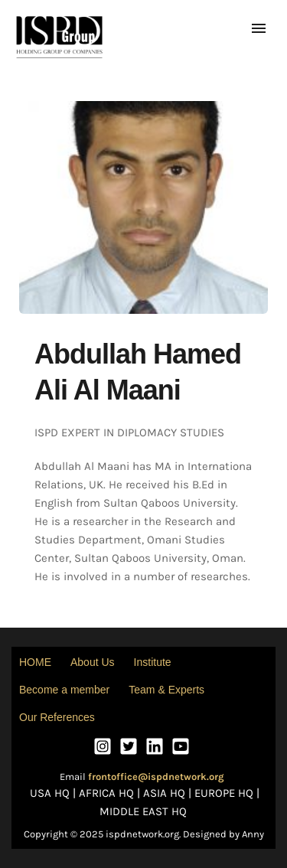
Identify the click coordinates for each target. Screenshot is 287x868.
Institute (153, 662)
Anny (253, 834)
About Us (93, 662)
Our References (57, 717)
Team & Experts (166, 690)
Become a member (64, 690)
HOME (35, 662)
